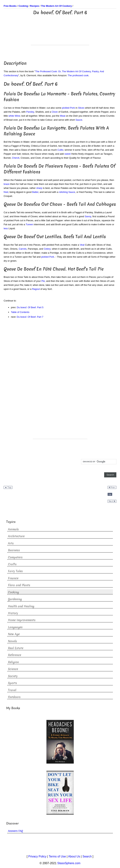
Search (87, 856)
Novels (12, 641)
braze (7, 184)
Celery (47, 249)
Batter (35, 192)
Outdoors (14, 697)
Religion (13, 662)
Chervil (16, 158)
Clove (55, 112)
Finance (13, 578)
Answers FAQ (15, 831)
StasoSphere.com (69, 863)
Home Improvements (22, 620)
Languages (15, 627)
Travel (12, 690)
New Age (14, 634)
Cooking (13, 592)
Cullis (60, 150)
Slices (81, 108)
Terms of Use (57, 856)
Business (14, 550)
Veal (82, 245)
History (13, 613)
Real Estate (16, 648)
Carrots (23, 249)
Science (13, 669)
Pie (43, 281)
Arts (11, 543)
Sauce (79, 120)
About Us (74, 856)
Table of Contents (20, 312)
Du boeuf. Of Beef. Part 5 (30, 307)
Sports (12, 683)
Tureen (29, 224)
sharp (39, 188)
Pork (52, 257)
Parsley (30, 112)
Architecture (16, 536)
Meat (63, 116)
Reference (15, 655)
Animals (13, 529)
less (6, 228)
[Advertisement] (60, 36)
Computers (15, 557)
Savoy (88, 216)
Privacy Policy (37, 856)
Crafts (12, 564)
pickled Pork (68, 108)
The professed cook (78, 75)
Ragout (36, 289)
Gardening (15, 599)
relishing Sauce (67, 192)
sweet (68, 154)
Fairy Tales (15, 571)
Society (13, 676)
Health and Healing (21, 606)
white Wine (14, 116)
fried (6, 192)
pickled (45, 257)
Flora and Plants (19, 585)
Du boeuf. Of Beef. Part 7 (30, 317)
